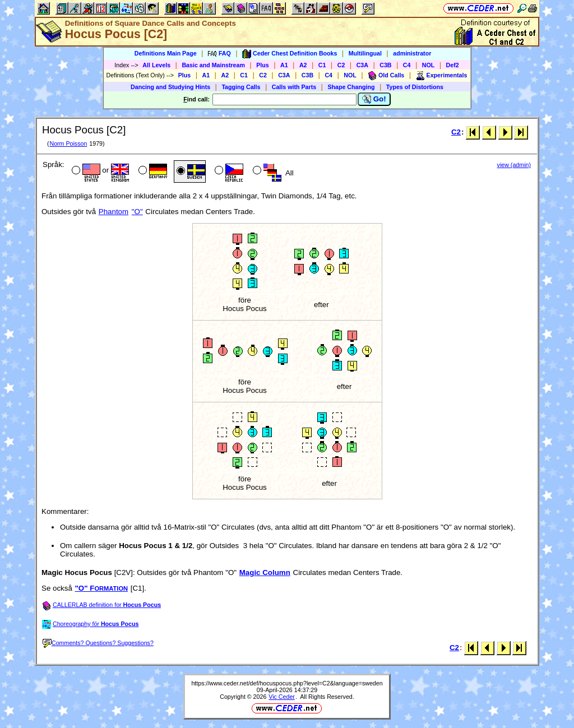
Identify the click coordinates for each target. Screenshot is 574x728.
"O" (137, 212)
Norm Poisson (68, 143)
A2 (303, 65)
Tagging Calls (241, 87)
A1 (284, 65)
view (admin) (514, 165)
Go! (374, 99)
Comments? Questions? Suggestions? (98, 643)
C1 (322, 65)
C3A (362, 65)
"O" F (102, 588)
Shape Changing (351, 87)
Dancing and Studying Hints (170, 87)
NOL (429, 65)
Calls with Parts (294, 87)
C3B (385, 65)
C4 (407, 65)
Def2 (453, 65)
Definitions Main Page (166, 53)
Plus (263, 65)
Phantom (114, 212)
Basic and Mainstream (213, 65)
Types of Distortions (415, 87)
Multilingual (365, 53)
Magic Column (265, 572)
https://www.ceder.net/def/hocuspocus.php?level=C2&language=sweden (287, 683)
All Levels (156, 65)
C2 (341, 65)
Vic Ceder (282, 697)
